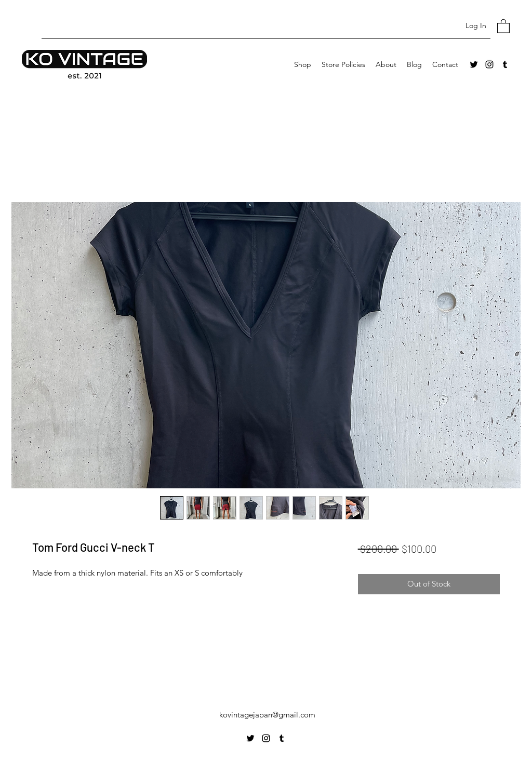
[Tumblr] (505, 64)
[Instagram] (489, 64)
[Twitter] (474, 64)
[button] (503, 26)
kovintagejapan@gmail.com (267, 715)
